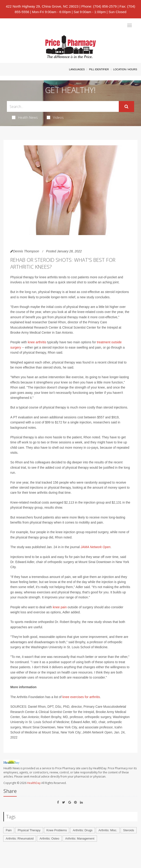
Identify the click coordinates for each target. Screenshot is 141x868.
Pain (9, 830)
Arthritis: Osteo (49, 838)
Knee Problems (57, 830)
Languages (77, 69)
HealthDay (34, 783)
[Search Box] (63, 106)
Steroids (129, 830)
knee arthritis (37, 342)
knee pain (60, 607)
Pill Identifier (99, 69)
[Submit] (126, 107)
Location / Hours (125, 69)
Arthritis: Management (80, 838)
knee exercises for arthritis (81, 697)
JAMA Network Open (96, 547)
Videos (55, 117)
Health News (25, 117)
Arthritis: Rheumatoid (20, 838)
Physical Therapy (29, 830)
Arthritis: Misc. (108, 830)
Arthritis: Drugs (83, 830)
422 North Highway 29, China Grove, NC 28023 (42, 6)
